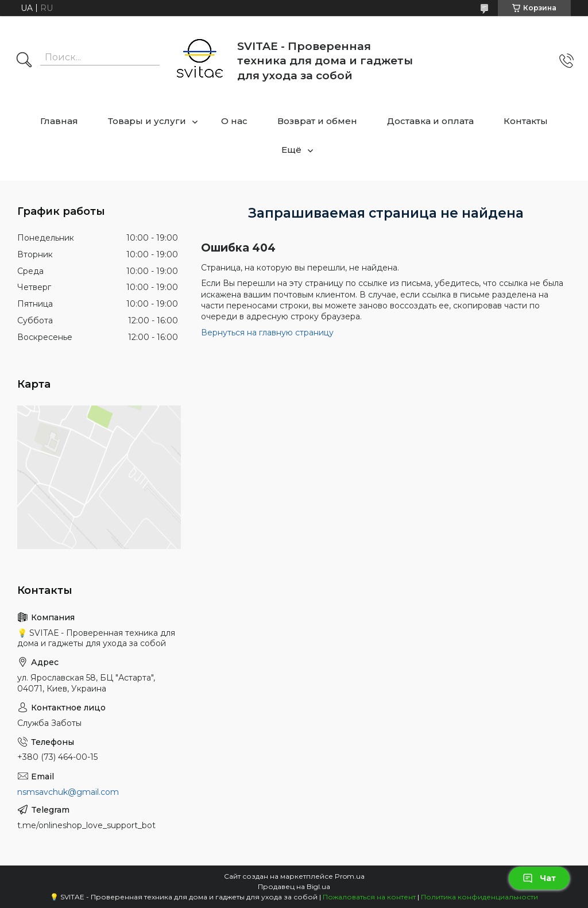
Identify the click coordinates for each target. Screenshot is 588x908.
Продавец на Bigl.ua (294, 886)
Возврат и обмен (317, 121)
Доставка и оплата (430, 121)
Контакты (526, 121)
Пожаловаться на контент (369, 897)
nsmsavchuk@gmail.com (68, 792)
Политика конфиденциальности (479, 897)
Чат (539, 878)
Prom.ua (350, 876)
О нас (234, 121)
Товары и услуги (147, 121)
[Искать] (24, 61)
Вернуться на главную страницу (267, 333)
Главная (59, 121)
